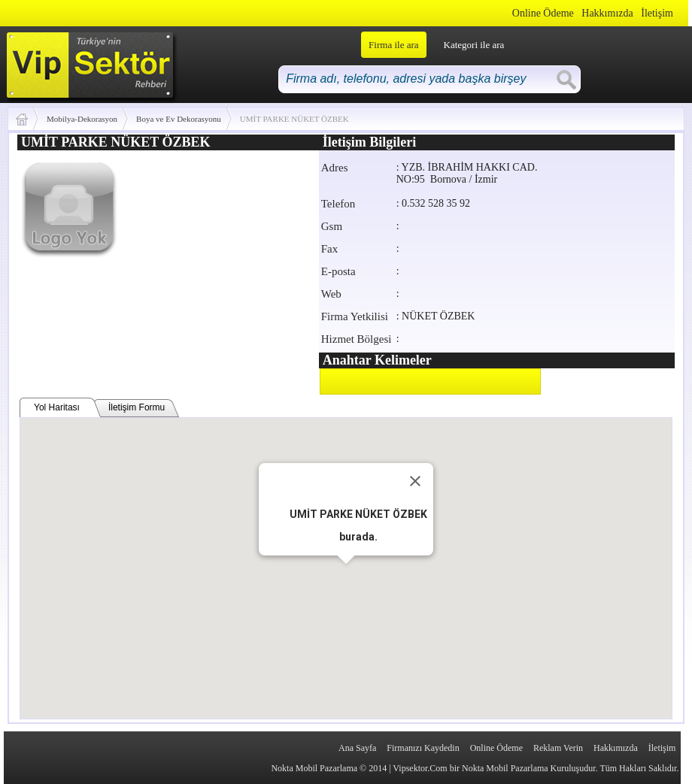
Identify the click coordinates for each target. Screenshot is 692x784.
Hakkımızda (607, 13)
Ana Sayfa (357, 748)
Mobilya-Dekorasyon (82, 119)
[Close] (415, 481)
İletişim (657, 13)
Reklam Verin (558, 748)
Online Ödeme (543, 13)
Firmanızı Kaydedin (423, 748)
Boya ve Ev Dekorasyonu (179, 119)
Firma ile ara (393, 45)
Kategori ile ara (474, 45)
